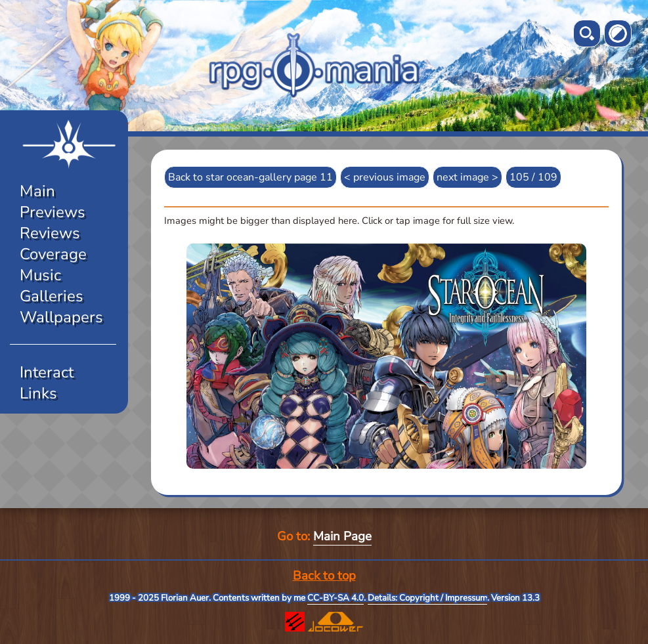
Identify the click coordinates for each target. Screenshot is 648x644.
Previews (53, 212)
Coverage (53, 254)
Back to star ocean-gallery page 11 (250, 177)
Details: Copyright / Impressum (427, 598)
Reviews (50, 233)
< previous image (385, 177)
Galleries (52, 296)
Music (40, 275)
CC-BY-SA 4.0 (335, 598)
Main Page (342, 536)
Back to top (324, 576)
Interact (47, 372)
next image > (467, 177)
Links (38, 393)
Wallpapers (61, 317)
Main (37, 191)
